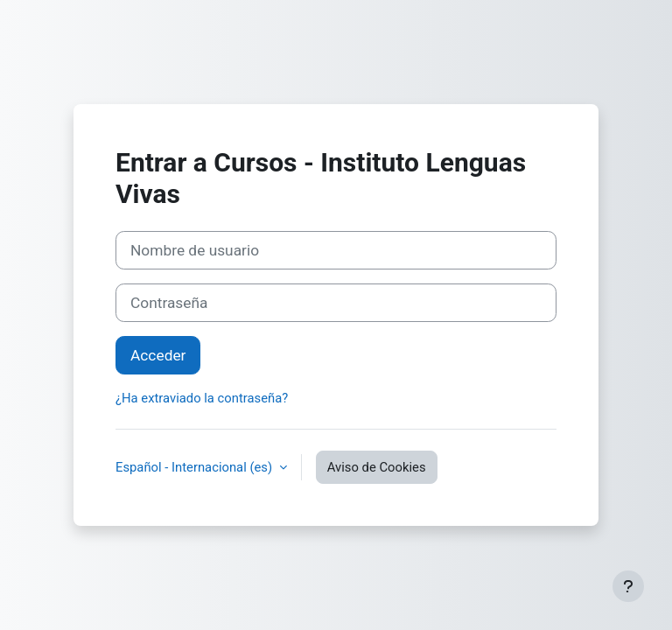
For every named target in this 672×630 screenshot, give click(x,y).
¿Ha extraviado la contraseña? (202, 398)
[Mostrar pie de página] (628, 586)
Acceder (158, 355)
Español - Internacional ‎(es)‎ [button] (196, 467)
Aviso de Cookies (377, 467)
